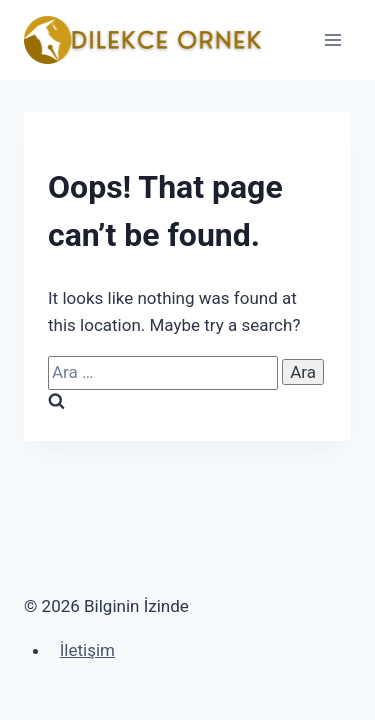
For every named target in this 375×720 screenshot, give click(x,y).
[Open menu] (332, 39)
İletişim (87, 650)
